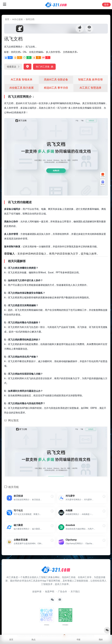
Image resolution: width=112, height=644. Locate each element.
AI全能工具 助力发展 (22, 88)
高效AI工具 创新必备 (56, 80)
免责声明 (50, 592)
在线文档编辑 (36, 52)
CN (24, 52)
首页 (7, 19)
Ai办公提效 (18, 19)
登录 (106, 5)
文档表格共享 (70, 52)
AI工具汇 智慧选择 (90, 88)
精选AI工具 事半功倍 (56, 88)
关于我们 (75, 592)
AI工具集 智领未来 (22, 80)
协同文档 (30, 19)
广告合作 (62, 592)
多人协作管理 (53, 52)
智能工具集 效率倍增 (90, 80)
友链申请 (37, 592)
